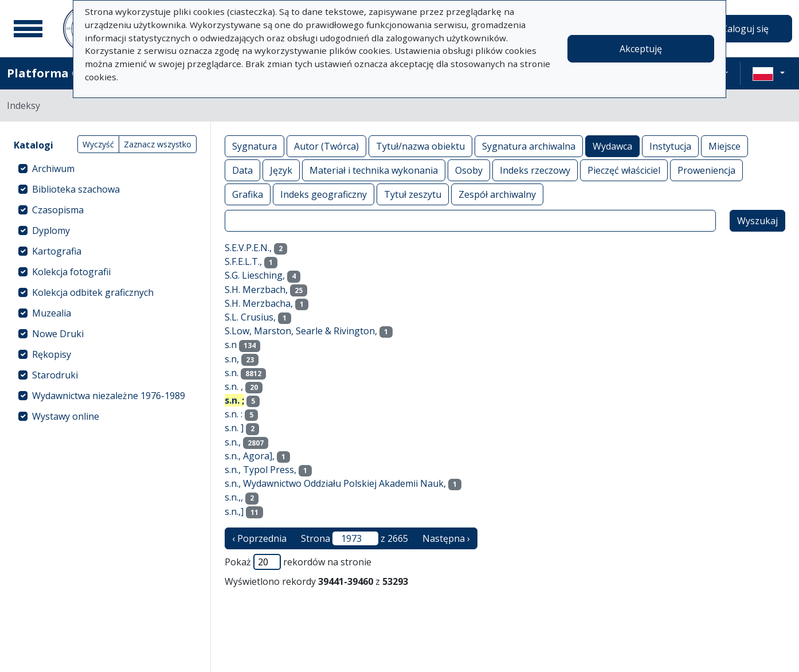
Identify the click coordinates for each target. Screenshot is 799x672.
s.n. (232, 373)
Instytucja (670, 146)
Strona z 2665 (355, 538)
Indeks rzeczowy (535, 170)
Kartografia (57, 251)
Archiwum (53, 169)
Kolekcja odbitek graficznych (93, 292)
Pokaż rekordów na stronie (298, 562)
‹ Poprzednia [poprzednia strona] (259, 538)
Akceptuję (641, 49)
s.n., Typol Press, (261, 470)
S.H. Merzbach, (256, 290)
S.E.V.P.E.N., (248, 248)
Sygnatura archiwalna (529, 146)
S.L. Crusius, (250, 317)
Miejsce (724, 146)
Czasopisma (58, 210)
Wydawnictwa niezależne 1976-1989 (109, 396)
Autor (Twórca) (326, 146)
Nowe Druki (58, 334)
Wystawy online (66, 416)
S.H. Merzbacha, (259, 303)
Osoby (469, 170)
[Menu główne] (28, 29)
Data (242, 170)
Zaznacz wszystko (158, 144)
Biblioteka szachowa (76, 189)
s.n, (232, 359)
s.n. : (234, 414)
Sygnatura (254, 146)
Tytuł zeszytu (413, 194)
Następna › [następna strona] (446, 538)
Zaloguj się (745, 29)
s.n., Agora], (250, 456)
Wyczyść (98, 144)
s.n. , (234, 386)
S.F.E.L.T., (243, 261)
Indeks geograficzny (324, 194)
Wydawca (612, 146)
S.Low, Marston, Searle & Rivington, (301, 331)
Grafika (248, 194)
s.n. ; (234, 400)
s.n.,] (234, 511)
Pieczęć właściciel (624, 170)
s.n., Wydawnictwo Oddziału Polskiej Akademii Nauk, (335, 483)
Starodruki (55, 375)
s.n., (233, 442)
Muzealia (52, 313)
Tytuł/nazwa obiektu (420, 146)
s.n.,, (234, 497)
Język (281, 170)
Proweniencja (706, 170)
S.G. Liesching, (255, 275)
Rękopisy (52, 354)
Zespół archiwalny (497, 194)
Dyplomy (51, 230)
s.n (231, 345)
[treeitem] (105, 169)
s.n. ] (234, 428)
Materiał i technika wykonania (374, 170)
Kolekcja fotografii (71, 272)
